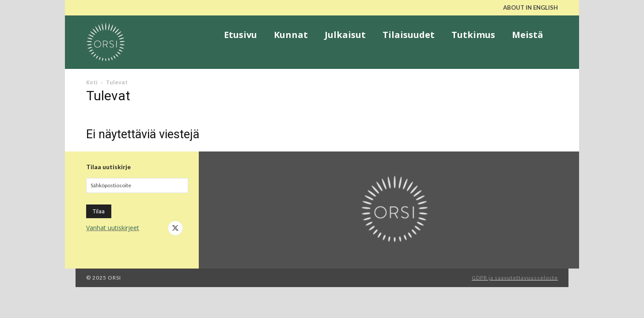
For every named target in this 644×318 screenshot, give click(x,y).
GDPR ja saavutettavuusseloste (515, 278)
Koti (92, 82)
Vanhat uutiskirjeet (113, 228)
